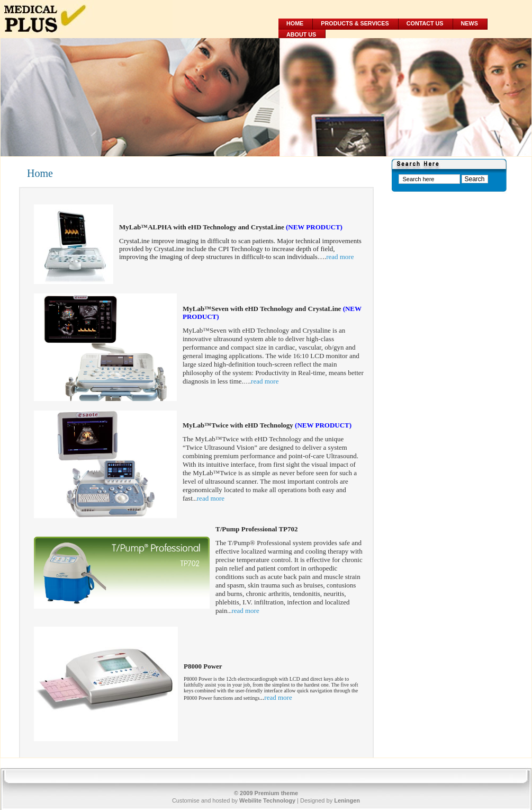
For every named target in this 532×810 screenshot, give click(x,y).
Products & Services (355, 23)
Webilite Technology (267, 800)
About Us (301, 34)
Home (295, 23)
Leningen (347, 800)
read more (340, 257)
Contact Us (425, 23)
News (470, 23)
